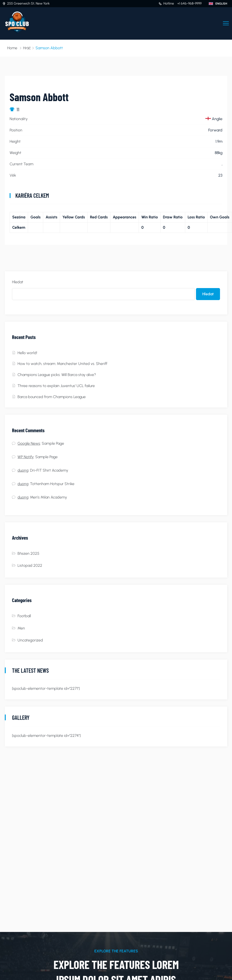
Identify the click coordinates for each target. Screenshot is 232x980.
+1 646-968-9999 (189, 3)
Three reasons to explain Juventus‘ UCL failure (56, 386)
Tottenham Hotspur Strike (52, 484)
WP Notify (26, 457)
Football (24, 616)
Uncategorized (30, 640)
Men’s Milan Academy (48, 497)
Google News (29, 443)
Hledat (18, 282)
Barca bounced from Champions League (52, 397)
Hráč (27, 48)
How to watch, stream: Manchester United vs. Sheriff (62, 364)
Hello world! (27, 353)
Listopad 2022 (30, 565)
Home (12, 48)
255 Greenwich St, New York (28, 3)
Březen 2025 (28, 553)
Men (21, 628)
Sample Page (53, 443)
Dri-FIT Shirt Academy (49, 470)
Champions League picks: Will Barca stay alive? (57, 375)
